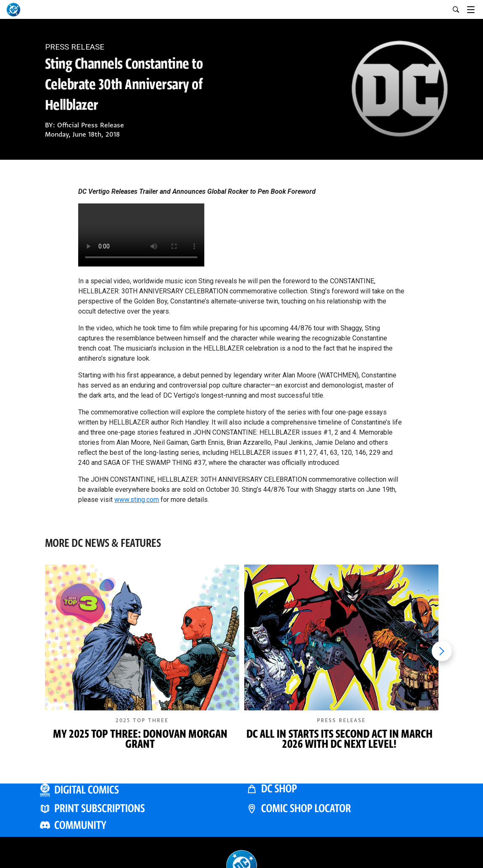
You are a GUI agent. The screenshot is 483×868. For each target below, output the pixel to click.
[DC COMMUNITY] (138, 825)
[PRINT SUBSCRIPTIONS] (138, 808)
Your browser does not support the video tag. (141, 235)
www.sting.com (137, 500)
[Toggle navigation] (475, 8)
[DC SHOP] (345, 788)
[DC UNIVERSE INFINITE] (138, 790)
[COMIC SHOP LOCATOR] (345, 808)
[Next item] (442, 651)
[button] (142, 665)
